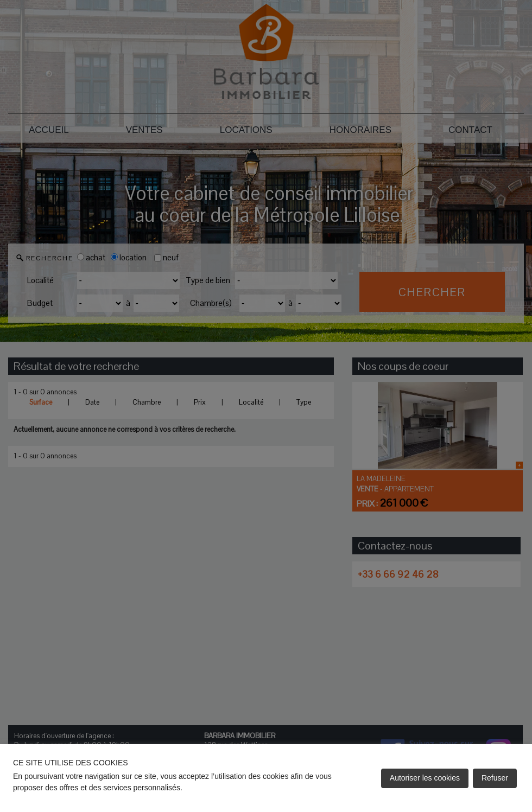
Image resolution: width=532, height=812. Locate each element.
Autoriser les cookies (425, 778)
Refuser (495, 778)
